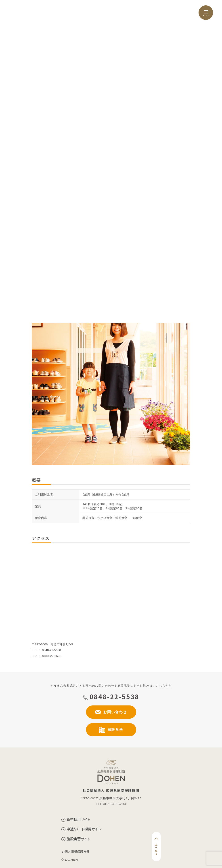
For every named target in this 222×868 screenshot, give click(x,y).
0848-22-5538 (51, 650)
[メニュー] (206, 13)
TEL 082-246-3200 (111, 804)
